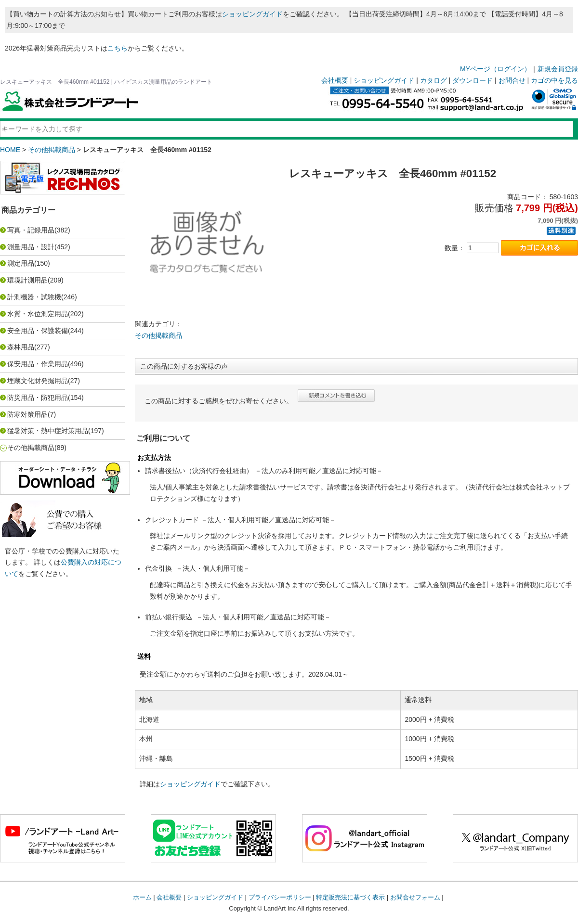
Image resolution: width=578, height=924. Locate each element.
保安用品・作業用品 (38, 364)
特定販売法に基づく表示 (350, 897)
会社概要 (335, 80)
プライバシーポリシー (280, 897)
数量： (455, 248)
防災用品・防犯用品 (38, 398)
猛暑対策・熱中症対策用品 (48, 431)
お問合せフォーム (415, 897)
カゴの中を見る (554, 80)
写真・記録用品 (31, 230)
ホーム (142, 897)
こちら (118, 48)
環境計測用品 (27, 280)
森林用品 (21, 347)
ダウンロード (473, 80)
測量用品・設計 (31, 247)
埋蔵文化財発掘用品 (38, 381)
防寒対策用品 (27, 414)
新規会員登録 (558, 69)
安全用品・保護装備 (38, 331)
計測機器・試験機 (34, 297)
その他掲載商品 (52, 150)
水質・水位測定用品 (38, 314)
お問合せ (512, 80)
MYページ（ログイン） (495, 69)
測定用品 (21, 263)
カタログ (433, 80)
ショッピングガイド (252, 14)
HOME (10, 150)
